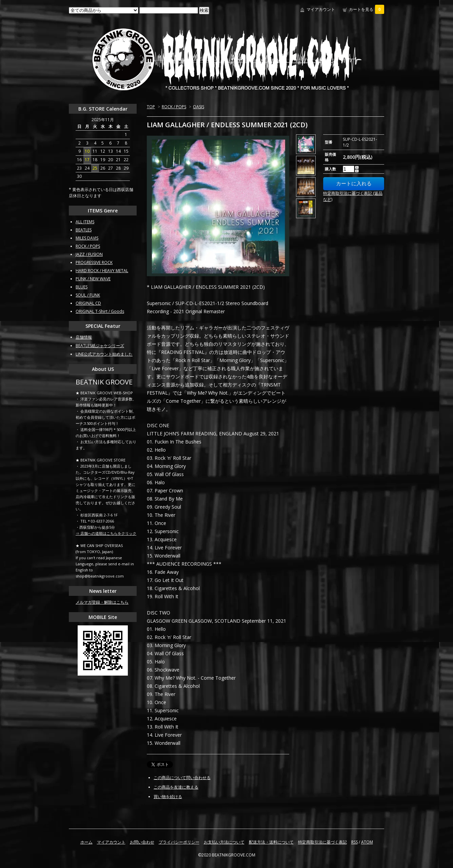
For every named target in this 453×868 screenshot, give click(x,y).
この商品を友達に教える (176, 787)
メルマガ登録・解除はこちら (102, 602)
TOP (151, 107)
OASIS (199, 107)
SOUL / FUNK (88, 295)
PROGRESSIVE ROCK (94, 262)
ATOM (367, 842)
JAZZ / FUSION (89, 254)
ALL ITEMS (85, 222)
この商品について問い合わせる (182, 778)
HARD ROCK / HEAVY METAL (102, 271)
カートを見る (367, 9)
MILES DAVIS (87, 238)
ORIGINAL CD (88, 303)
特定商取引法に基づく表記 (322, 842)
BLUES (82, 287)
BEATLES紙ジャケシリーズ (100, 346)
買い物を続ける (168, 797)
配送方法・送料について (271, 842)
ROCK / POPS (174, 107)
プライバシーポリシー (179, 842)
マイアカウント (321, 9)
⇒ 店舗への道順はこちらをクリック (106, 533)
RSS (354, 842)
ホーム (86, 842)
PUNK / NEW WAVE (93, 279)
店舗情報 (84, 337)
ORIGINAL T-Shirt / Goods (100, 311)
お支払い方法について (224, 842)
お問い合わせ (142, 842)
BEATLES (84, 230)
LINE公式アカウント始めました (104, 354)
